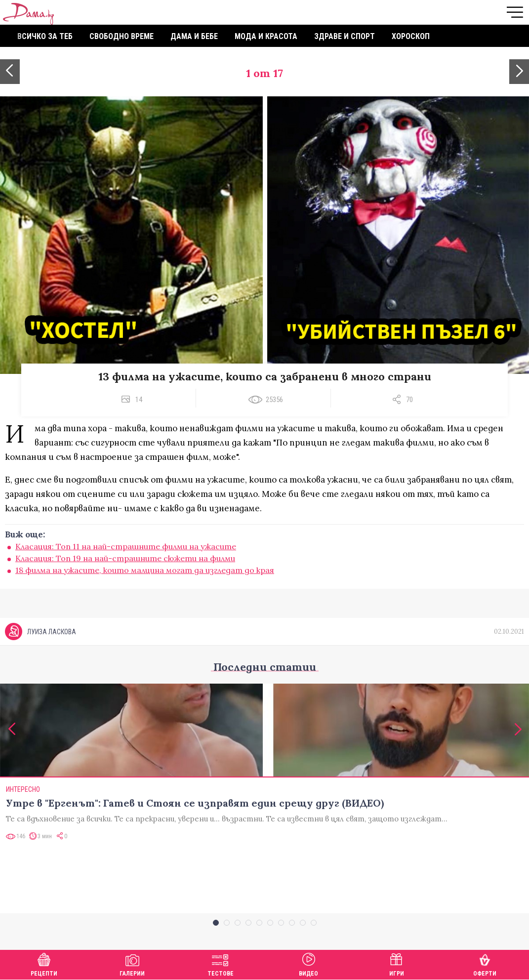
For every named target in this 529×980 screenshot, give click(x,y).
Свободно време (122, 36)
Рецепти (44, 963)
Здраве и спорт (345, 36)
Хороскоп (411, 36)
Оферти (485, 963)
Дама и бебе (194, 36)
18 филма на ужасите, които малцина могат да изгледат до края (145, 570)
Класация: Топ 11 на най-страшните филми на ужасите (126, 546)
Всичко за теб (45, 36)
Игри (397, 963)
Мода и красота (266, 36)
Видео (308, 963)
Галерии (132, 963)
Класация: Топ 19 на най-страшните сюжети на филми (125, 558)
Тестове (221, 963)
